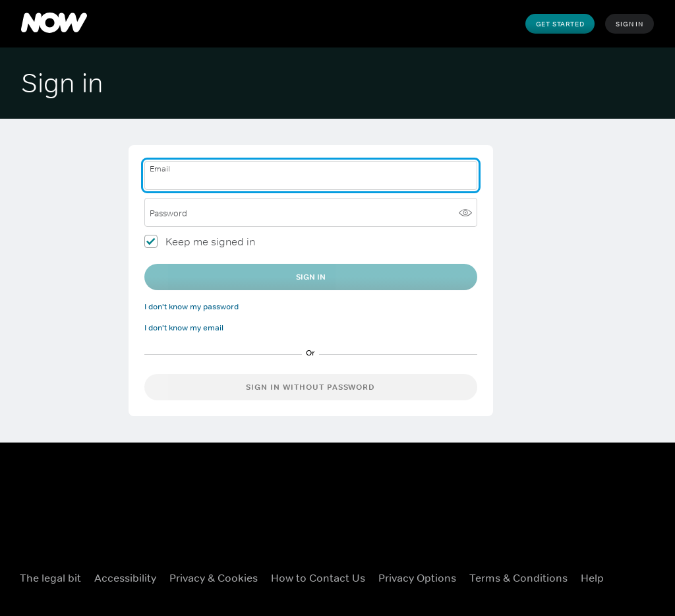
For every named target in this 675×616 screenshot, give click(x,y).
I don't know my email (184, 328)
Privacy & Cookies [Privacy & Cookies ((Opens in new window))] (214, 578)
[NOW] (54, 24)
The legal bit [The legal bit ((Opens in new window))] (50, 578)
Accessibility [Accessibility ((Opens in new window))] (125, 578)
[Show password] (465, 212)
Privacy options (417, 578)
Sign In (630, 24)
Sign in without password (310, 387)
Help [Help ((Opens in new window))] (592, 578)
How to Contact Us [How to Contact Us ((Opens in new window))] (318, 578)
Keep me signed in (210, 241)
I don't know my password (191, 307)
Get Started (560, 24)
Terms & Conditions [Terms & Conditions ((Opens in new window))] (518, 578)
